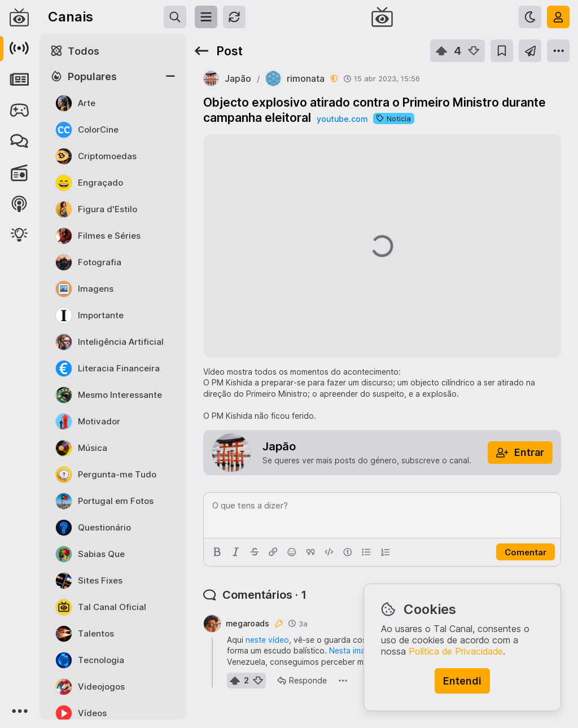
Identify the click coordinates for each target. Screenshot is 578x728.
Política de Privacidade (456, 651)
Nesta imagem (355, 650)
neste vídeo (267, 640)
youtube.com (342, 119)
